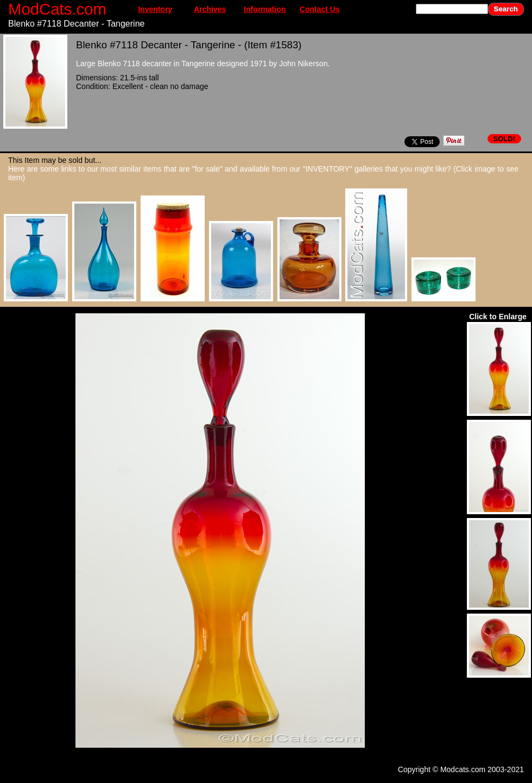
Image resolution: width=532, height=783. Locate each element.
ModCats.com (57, 9)
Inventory (155, 9)
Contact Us (320, 9)
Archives (210, 9)
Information (265, 9)
